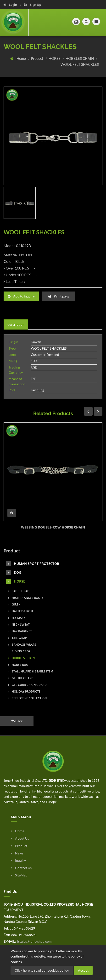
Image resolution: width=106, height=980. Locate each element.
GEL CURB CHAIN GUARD (27, 685)
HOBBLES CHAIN (80, 58)
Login (11, 5)
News (17, 853)
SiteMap (19, 875)
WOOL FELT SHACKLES (80, 64)
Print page (59, 296)
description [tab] (16, 324)
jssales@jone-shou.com (34, 941)
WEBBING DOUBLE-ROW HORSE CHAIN (53, 527)
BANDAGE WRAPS (22, 645)
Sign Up (32, 5)
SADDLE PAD (19, 591)
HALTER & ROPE (21, 611)
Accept (83, 970)
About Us (20, 838)
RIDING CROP (19, 651)
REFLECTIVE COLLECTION (27, 698)
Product (37, 58)
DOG (14, 573)
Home (22, 58)
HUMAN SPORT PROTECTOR (33, 564)
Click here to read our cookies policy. (42, 970)
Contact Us (21, 868)
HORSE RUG (18, 665)
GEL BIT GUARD (21, 678)
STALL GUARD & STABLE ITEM (31, 671)
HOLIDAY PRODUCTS (24, 691)
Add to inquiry (21, 296)
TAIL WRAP (17, 638)
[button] (76, 22)
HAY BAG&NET (20, 631)
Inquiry (18, 860)
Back (17, 721)
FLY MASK (17, 618)
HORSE (55, 58)
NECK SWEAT (19, 625)
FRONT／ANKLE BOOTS (26, 598)
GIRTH (14, 604)
